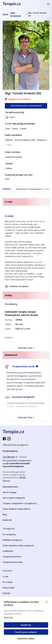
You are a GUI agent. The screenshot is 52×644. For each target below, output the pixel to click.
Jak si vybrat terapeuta (14, 498)
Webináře (7, 520)
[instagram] (9, 439)
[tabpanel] (26, 310)
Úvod (5, 14)
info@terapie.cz (10, 451)
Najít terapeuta (16, 14)
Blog (5, 515)
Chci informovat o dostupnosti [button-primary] (26, 106)
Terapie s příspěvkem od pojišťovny (20, 503)
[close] (47, 602)
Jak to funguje (10, 492)
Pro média (8, 582)
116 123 (23, 477)
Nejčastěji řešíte (10, 487)
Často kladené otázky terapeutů (18, 546)
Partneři (6, 593)
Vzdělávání (8, 551)
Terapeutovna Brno (12, 557)
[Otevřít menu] (48, 4)
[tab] (7, 189)
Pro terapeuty (9, 534)
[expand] (26, 348)
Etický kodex (9, 588)
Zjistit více (8, 617)
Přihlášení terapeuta (12, 540)
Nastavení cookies (26, 638)
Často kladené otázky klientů (17, 509)
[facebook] (5, 439)
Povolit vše (26, 625)
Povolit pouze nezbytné (26, 632)
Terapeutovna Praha (13, 562)
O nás (5, 577)
